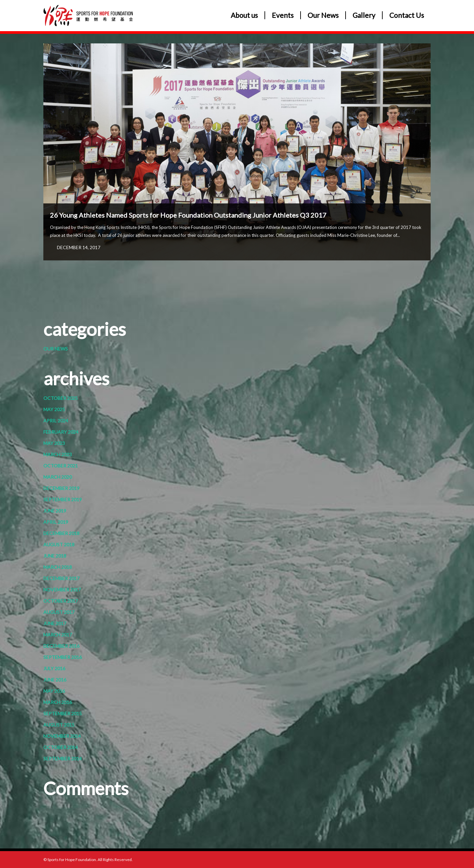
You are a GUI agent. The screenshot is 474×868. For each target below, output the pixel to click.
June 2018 (55, 556)
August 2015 (59, 725)
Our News (323, 15)
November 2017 (62, 590)
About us (244, 15)
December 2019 (61, 488)
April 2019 (56, 522)
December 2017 (61, 578)
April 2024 (56, 421)
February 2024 (61, 432)
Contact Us (407, 15)
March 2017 (58, 635)
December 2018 (61, 533)
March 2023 (58, 454)
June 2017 (55, 623)
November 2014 (62, 736)
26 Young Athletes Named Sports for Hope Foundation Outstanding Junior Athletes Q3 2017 (188, 215)
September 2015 (63, 713)
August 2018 (59, 544)
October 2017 (61, 601)
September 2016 (63, 657)
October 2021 (61, 466)
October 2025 (61, 398)
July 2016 (54, 668)
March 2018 (58, 567)
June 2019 (55, 511)
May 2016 (54, 691)
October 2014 (61, 747)
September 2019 (63, 499)
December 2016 (61, 646)
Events (283, 15)
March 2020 (58, 477)
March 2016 (58, 702)
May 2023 (54, 443)
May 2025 (54, 409)
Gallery (364, 15)
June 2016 (55, 680)
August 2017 (59, 612)
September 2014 (63, 759)
